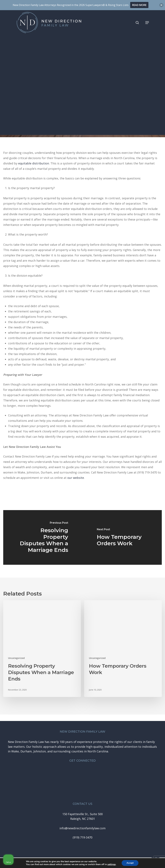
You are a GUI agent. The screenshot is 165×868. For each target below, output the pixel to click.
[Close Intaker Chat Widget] (154, 765)
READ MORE (139, 5)
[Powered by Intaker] (138, 861)
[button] (147, 23)
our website (76, 478)
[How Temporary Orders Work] (122, 537)
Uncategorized (82, 83)
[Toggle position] (148, 765)
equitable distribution (34, 163)
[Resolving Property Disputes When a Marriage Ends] (43, 537)
